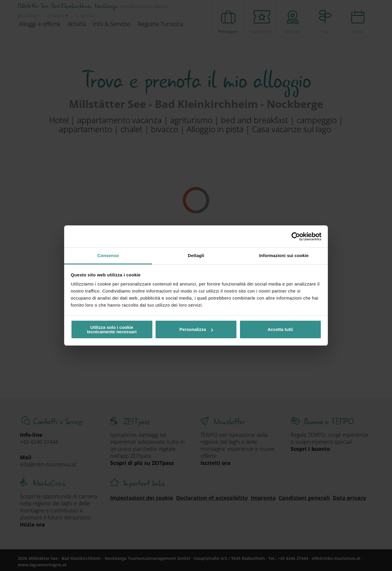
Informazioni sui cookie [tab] (284, 255)
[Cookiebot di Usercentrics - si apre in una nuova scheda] (296, 237)
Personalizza (196, 329)
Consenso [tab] (108, 255)
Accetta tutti (280, 329)
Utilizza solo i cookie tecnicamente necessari (112, 329)
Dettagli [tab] (196, 255)
